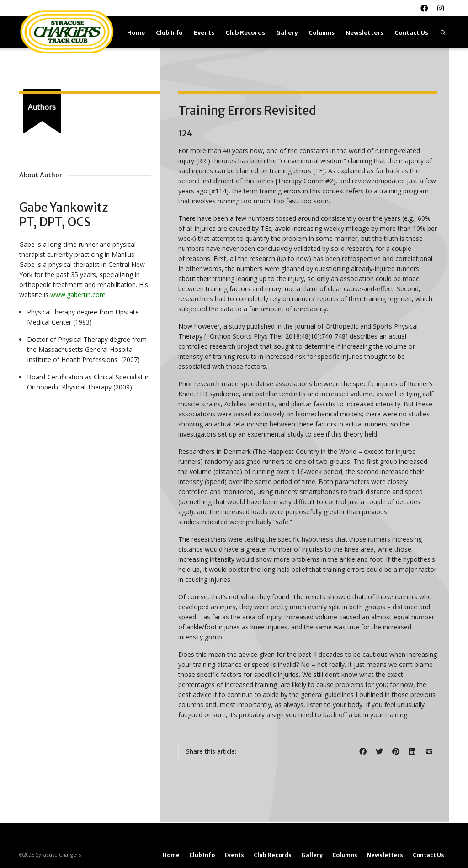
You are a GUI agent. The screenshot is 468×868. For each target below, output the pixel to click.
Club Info (169, 33)
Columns (322, 33)
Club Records (245, 33)
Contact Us (411, 33)
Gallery (287, 33)
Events (204, 33)
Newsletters (364, 33)
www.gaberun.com (78, 295)
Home (136, 33)
